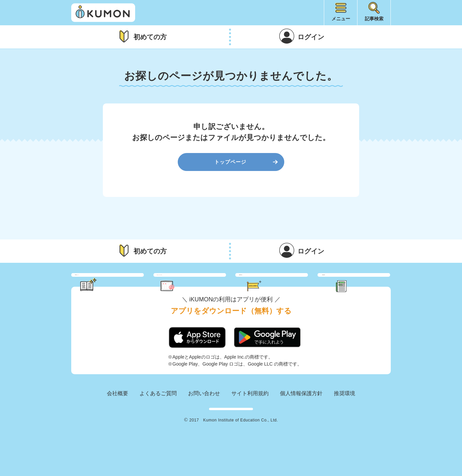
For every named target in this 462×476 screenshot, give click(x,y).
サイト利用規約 (250, 416)
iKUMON (103, 13)
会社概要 (117, 416)
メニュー (341, 19)
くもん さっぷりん (199, 286)
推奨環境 (345, 416)
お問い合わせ (204, 416)
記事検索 (374, 19)
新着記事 (361, 286)
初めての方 (150, 37)
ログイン (311, 37)
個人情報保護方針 (301, 416)
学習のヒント (114, 286)
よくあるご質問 (158, 416)
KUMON (231, 437)
